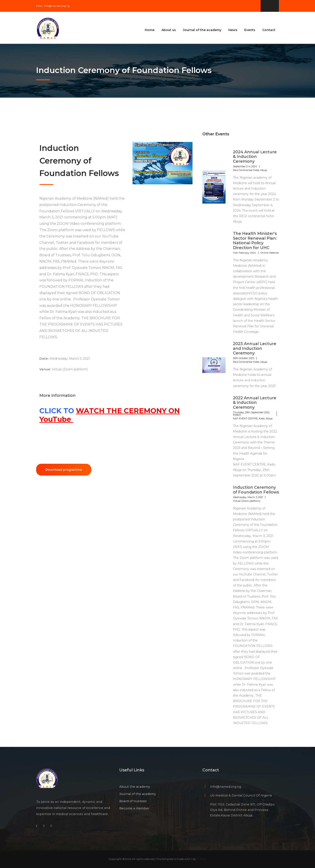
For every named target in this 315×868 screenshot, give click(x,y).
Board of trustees (133, 801)
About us (169, 30)
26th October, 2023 (244, 358)
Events (250, 30)
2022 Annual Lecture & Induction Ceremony (255, 403)
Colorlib (202, 859)
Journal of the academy (202, 30)
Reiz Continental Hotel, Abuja (250, 170)
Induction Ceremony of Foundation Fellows (256, 490)
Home (150, 30)
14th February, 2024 (244, 253)
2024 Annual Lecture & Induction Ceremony (255, 157)
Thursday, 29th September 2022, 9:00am (251, 414)
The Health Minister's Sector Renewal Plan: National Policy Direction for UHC (255, 241)
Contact (269, 30)
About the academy (135, 787)
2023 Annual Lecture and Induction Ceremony (255, 348)
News (233, 30)
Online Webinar (270, 253)
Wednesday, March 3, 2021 (248, 497)
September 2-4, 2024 (245, 166)
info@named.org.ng (57, 6)
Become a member (134, 808)
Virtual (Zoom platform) (247, 501)
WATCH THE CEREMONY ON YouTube (110, 415)
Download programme (64, 470)
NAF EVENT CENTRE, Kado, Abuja (253, 418)
